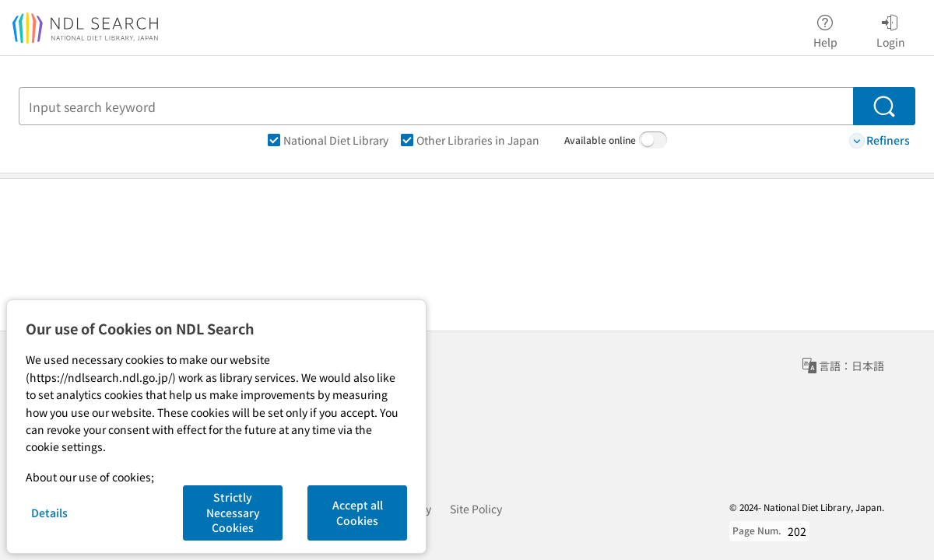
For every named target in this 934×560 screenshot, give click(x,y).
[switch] (653, 140)
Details (49, 513)
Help (825, 29)
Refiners (880, 140)
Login (891, 29)
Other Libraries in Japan (470, 140)
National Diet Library (328, 140)
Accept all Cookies (358, 513)
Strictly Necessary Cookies (233, 512)
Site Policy (476, 509)
